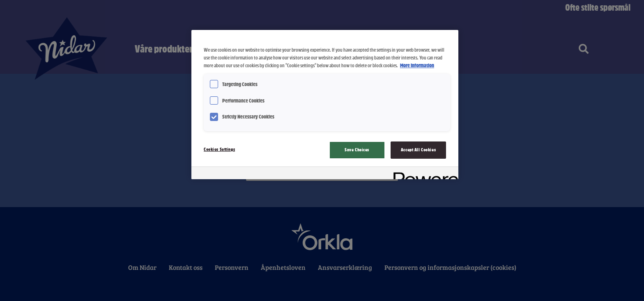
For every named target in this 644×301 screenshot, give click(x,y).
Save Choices (357, 150)
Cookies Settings (219, 149)
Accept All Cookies (418, 150)
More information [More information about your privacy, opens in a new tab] (417, 65)
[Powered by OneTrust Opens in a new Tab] (423, 174)
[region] (325, 104)
